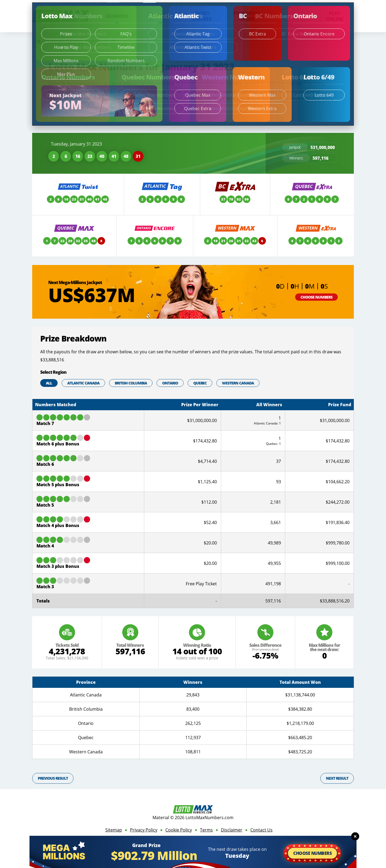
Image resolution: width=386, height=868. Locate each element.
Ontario (170, 383)
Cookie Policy (179, 830)
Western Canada (238, 383)
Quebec (200, 383)
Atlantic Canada (83, 383)
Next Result (337, 778)
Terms (206, 830)
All (49, 383)
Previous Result (53, 778)
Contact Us (261, 830)
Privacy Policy (144, 830)
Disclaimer (232, 830)
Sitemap (114, 830)
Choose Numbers (316, 297)
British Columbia (131, 383)
